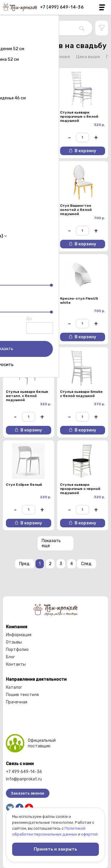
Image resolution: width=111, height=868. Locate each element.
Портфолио (17, 650)
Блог (11, 657)
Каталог (14, 687)
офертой (89, 834)
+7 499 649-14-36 (24, 772)
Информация (19, 635)
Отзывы (14, 642)
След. (87, 564)
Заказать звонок (28, 793)
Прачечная (17, 702)
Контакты (16, 664)
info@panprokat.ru (24, 779)
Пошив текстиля (22, 695)
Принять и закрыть (55, 849)
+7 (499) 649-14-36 (62, 7)
